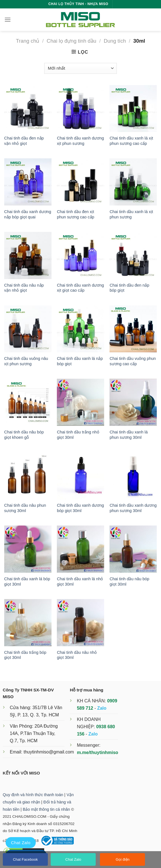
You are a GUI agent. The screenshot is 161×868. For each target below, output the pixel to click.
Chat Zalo (73, 859)
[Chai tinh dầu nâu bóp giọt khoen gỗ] (28, 402)
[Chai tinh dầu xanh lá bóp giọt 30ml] (28, 549)
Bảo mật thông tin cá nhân (46, 809)
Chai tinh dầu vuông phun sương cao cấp (133, 361)
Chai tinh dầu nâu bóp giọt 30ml (129, 582)
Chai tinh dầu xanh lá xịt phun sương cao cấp (131, 141)
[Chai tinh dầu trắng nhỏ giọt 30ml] (80, 402)
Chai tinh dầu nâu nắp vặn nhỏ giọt (24, 288)
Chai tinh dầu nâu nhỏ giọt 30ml (77, 655)
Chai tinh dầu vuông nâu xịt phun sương (26, 361)
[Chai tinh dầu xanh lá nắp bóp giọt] (80, 329)
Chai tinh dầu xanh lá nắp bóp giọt (80, 361)
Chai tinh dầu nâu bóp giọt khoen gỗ (24, 435)
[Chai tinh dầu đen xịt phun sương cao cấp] (80, 182)
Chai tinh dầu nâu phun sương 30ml (25, 508)
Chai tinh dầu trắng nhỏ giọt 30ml (78, 435)
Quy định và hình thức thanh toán (33, 795)
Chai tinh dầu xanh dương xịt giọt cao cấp (80, 288)
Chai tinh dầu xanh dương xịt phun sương (80, 141)
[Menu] (8, 20)
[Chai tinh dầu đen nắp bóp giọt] (133, 255)
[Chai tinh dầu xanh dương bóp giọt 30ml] (80, 476)
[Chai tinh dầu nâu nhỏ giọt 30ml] (80, 623)
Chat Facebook (25, 859)
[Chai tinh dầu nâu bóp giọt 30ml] (133, 549)
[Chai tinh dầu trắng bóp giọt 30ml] (28, 623)
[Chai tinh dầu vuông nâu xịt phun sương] (28, 329)
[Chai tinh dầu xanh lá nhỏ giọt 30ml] (80, 549)
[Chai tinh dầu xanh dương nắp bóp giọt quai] (28, 182)
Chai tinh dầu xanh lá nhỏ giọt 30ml (80, 582)
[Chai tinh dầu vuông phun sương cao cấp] (133, 329)
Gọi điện (123, 859)
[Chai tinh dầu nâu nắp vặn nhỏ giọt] (28, 255)
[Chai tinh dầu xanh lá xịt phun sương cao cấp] (133, 109)
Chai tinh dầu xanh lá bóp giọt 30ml (27, 582)
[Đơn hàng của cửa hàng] (80, 68)
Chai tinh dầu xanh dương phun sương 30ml (133, 508)
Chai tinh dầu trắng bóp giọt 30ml (25, 655)
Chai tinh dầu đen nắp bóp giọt (129, 288)
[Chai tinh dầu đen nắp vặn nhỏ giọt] (28, 109)
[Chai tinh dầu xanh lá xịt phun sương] (133, 182)
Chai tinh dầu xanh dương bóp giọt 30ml (80, 508)
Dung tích (115, 41)
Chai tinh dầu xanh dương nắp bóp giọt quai (28, 214)
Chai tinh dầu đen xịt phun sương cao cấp (76, 214)
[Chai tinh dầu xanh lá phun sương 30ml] (133, 402)
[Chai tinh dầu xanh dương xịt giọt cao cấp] (80, 255)
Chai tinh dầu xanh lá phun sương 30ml (128, 435)
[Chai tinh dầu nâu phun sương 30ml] (28, 476)
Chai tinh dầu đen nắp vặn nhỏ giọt (24, 141)
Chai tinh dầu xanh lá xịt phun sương (131, 214)
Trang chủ (28, 41)
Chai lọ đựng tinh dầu (71, 41)
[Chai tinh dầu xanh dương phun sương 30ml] (133, 476)
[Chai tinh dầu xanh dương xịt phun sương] (80, 109)
